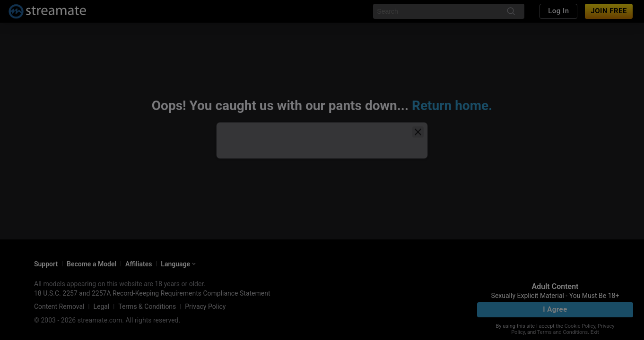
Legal (101, 306)
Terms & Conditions (147, 306)
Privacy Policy (205, 306)
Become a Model (91, 264)
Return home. (452, 106)
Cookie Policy (580, 326)
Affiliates (139, 264)
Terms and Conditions (562, 332)
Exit (595, 332)
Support (46, 264)
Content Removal (59, 306)
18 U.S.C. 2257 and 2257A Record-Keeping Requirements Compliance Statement (152, 293)
